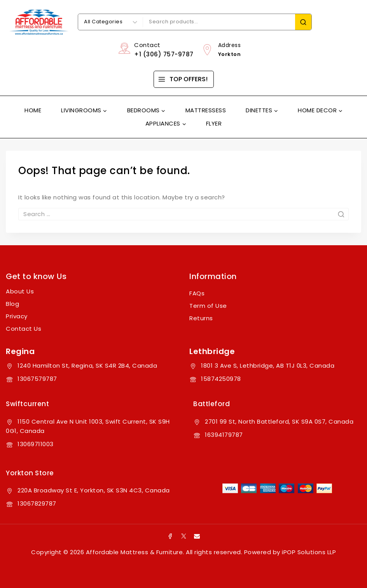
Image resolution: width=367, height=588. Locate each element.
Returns (201, 318)
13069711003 (36, 444)
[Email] (197, 536)
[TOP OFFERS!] (184, 79)
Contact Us (24, 329)
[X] (183, 536)
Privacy (17, 316)
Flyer (214, 123)
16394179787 (224, 435)
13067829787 (37, 503)
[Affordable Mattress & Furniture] (39, 22)
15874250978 (221, 379)
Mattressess (206, 110)
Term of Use (208, 306)
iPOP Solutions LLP (309, 552)
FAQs (197, 293)
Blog (12, 304)
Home (33, 110)
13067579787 (37, 379)
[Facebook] (170, 536)
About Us (20, 291)
